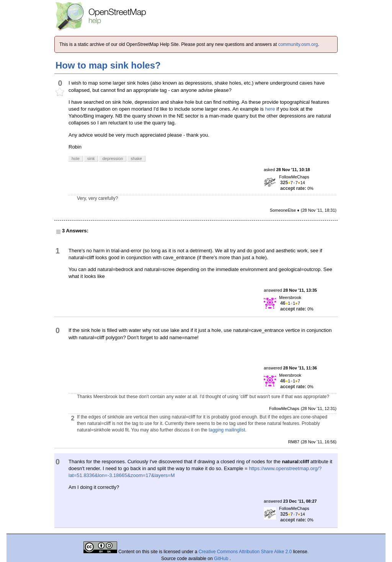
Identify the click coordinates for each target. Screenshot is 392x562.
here (270, 109)
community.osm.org (298, 44)
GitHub (222, 559)
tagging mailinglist (227, 430)
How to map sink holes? (108, 65)
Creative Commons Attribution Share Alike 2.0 (245, 552)
